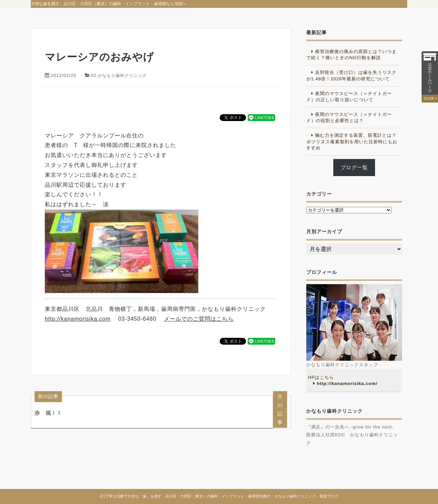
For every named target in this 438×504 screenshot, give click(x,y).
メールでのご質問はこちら (199, 319)
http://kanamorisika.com (78, 319)
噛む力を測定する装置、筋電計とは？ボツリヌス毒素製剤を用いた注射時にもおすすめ (352, 141)
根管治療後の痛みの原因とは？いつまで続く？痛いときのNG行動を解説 (351, 55)
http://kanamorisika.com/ (347, 383)
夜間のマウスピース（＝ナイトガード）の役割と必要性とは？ (349, 117)
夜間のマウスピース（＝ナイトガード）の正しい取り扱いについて (349, 97)
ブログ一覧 (354, 168)
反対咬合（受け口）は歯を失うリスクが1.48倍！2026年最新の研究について (351, 75)
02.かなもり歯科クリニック (121, 75)
